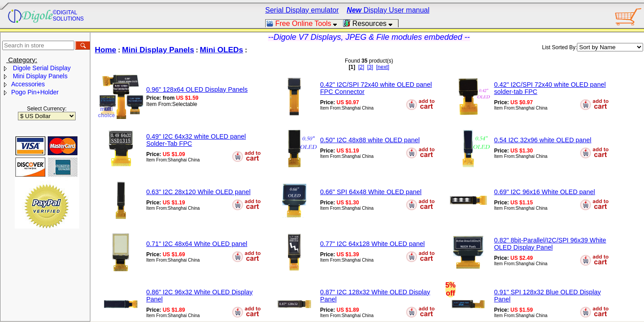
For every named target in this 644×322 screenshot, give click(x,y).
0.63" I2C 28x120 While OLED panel (198, 192)
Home (106, 50)
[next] (383, 67)
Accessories (28, 84)
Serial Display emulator (302, 10)
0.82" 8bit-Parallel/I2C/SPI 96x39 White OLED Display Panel (550, 244)
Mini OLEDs (222, 50)
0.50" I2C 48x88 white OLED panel (370, 140)
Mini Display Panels (39, 76)
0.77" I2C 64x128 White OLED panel (373, 244)
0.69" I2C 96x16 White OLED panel (545, 192)
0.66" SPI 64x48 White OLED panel (371, 192)
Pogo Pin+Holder (35, 92)
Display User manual (388, 10)
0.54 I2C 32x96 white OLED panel (543, 140)
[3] (370, 67)
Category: (22, 60)
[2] (361, 67)
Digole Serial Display (41, 68)
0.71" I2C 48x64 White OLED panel (197, 244)
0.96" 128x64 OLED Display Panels (197, 89)
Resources (370, 23)
